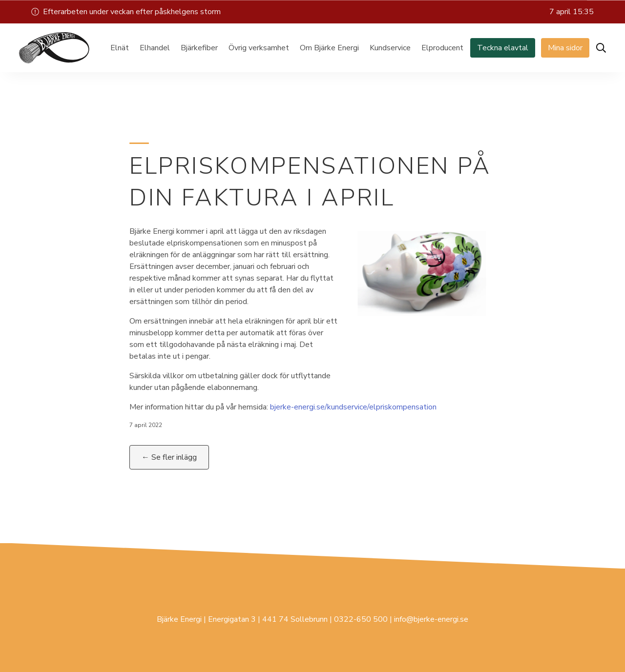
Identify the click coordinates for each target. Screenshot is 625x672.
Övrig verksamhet (259, 48)
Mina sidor (565, 48)
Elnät (120, 48)
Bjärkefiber (199, 48)
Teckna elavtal (503, 48)
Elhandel (155, 48)
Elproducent (442, 48)
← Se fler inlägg (169, 457)
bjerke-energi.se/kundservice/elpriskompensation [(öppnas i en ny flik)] (353, 407)
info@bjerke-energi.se (431, 619)
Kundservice (390, 48)
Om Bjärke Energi (329, 48)
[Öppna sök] (601, 48)
